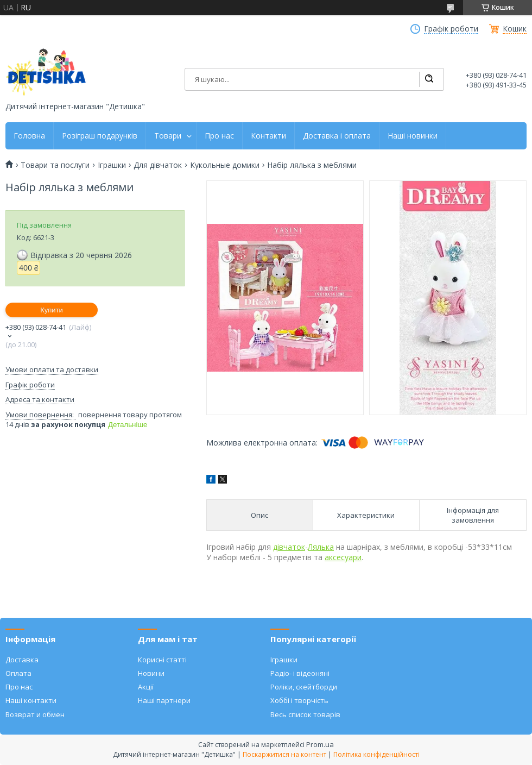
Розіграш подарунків (100, 136)
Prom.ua (320, 744)
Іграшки (112, 165)
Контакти (268, 136)
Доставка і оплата (337, 136)
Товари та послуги (55, 165)
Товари (168, 136)
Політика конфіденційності (376, 754)
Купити (52, 310)
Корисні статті (162, 660)
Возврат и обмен (35, 714)
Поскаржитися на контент (284, 754)
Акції (146, 687)
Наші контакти (31, 700)
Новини (151, 673)
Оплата (18, 673)
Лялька (321, 547)
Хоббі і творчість (299, 700)
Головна (29, 136)
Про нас (219, 136)
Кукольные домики (225, 165)
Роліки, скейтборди (304, 687)
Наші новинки (413, 136)
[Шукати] (429, 79)
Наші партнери (164, 700)
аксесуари (343, 557)
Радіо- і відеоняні (300, 673)
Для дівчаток (158, 165)
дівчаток (289, 547)
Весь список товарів (305, 714)
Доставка (22, 660)
